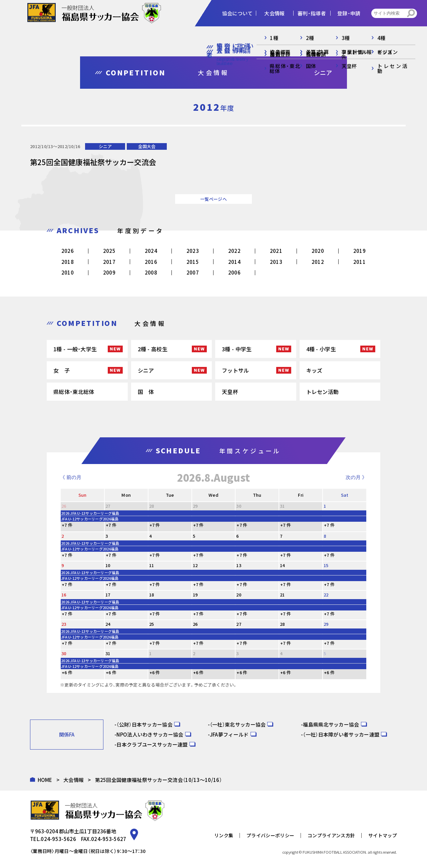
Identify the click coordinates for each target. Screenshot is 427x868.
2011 (359, 262)
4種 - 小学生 (321, 349)
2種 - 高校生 (153, 349)
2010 (68, 272)
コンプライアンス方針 (331, 835)
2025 (109, 251)
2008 (151, 272)
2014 (234, 262)
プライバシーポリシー (270, 835)
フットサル (236, 370)
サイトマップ (383, 835)
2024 (151, 251)
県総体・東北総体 (74, 392)
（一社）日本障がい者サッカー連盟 (341, 734)
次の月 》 (356, 477)
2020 (318, 251)
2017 (109, 262)
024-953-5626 (58, 839)
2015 (193, 262)
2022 (234, 251)
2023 (193, 251)
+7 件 (67, 525)
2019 (359, 251)
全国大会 (147, 146)
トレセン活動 (323, 392)
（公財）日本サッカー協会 (144, 724)
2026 (68, 251)
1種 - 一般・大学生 (75, 349)
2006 (234, 272)
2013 (276, 262)
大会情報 (74, 780)
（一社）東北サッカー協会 (238, 724)
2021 (276, 251)
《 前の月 (71, 477)
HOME (45, 780)
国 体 (146, 392)
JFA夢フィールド (229, 734)
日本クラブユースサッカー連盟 (152, 744)
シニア (105, 146)
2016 (151, 262)
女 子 (62, 370)
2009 (109, 272)
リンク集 (224, 835)
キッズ (314, 370)
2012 (318, 262)
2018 (68, 262)
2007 (193, 272)
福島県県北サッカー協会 (331, 724)
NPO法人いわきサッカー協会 (150, 734)
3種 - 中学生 (237, 349)
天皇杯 (230, 392)
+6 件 (67, 672)
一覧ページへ (213, 199)
